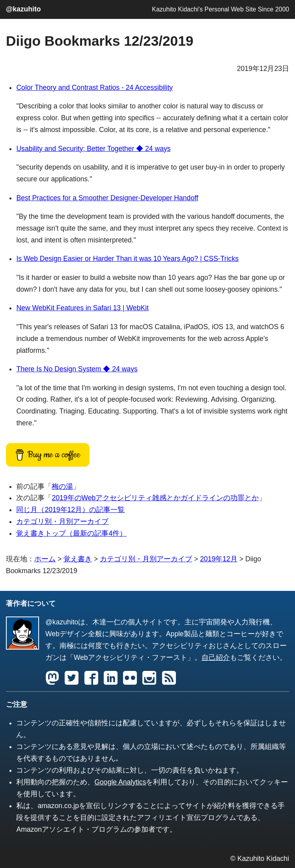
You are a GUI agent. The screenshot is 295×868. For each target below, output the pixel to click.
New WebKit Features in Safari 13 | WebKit (82, 308)
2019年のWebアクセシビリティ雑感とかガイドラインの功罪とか (155, 498)
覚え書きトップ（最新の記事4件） (71, 533)
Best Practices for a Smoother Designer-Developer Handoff (107, 198)
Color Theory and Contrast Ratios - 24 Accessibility (94, 88)
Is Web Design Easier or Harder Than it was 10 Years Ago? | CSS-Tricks (127, 259)
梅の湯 (62, 486)
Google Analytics (120, 782)
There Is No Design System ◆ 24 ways (77, 369)
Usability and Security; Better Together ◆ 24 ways (93, 149)
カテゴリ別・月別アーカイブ (62, 522)
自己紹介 (216, 658)
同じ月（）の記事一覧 (70, 510)
